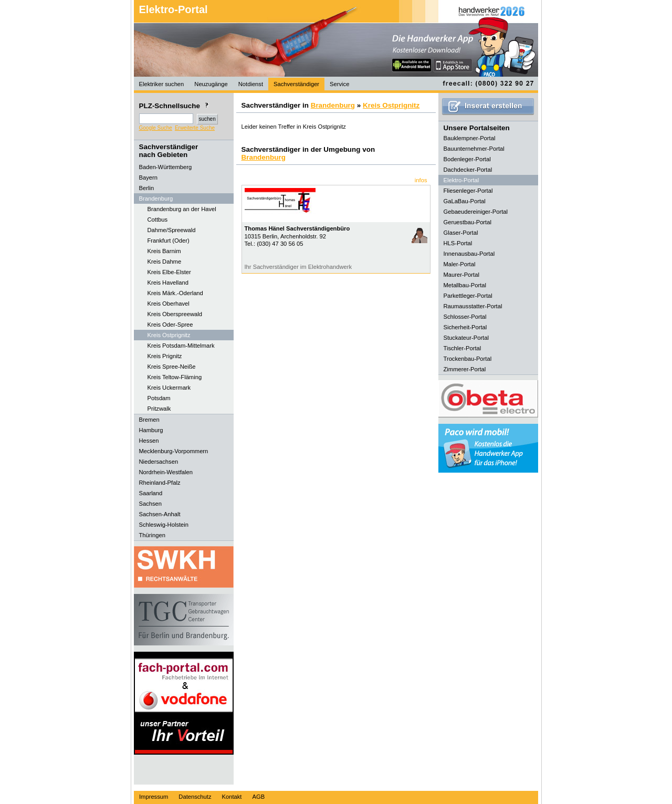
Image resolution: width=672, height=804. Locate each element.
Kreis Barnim (164, 251)
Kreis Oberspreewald (175, 314)
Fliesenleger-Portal (468, 191)
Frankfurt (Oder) (169, 241)
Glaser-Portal (461, 233)
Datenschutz (195, 797)
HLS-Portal (458, 243)
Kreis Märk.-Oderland (175, 293)
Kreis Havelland (168, 283)
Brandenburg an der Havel (182, 209)
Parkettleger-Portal (468, 296)
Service (339, 84)
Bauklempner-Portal (470, 138)
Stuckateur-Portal (466, 338)
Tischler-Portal (463, 348)
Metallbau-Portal (465, 285)
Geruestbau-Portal (468, 222)
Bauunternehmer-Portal (474, 149)
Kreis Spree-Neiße (172, 367)
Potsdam (159, 398)
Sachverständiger (296, 84)
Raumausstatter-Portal (473, 306)
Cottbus (158, 220)
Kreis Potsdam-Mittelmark (181, 346)
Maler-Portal (460, 264)
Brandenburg (333, 105)
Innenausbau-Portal (469, 254)
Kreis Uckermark (169, 388)
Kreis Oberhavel (169, 304)
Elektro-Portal (174, 9)
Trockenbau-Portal (468, 359)
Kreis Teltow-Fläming (175, 377)
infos (421, 180)
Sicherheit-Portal (465, 327)
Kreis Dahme (165, 262)
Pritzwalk (159, 409)
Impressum (154, 797)
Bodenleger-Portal (467, 159)
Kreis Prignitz (165, 356)
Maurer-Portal (461, 275)
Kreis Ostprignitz (169, 335)
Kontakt (232, 797)
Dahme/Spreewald (172, 230)
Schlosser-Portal (465, 317)
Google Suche (156, 128)
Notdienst (251, 84)
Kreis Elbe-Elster (169, 272)
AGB (258, 797)
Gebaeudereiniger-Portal (476, 212)
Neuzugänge (211, 84)
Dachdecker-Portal (468, 170)
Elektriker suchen (162, 84)
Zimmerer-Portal (465, 369)
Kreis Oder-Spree (170, 325)
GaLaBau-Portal (465, 201)
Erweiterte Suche (195, 128)
